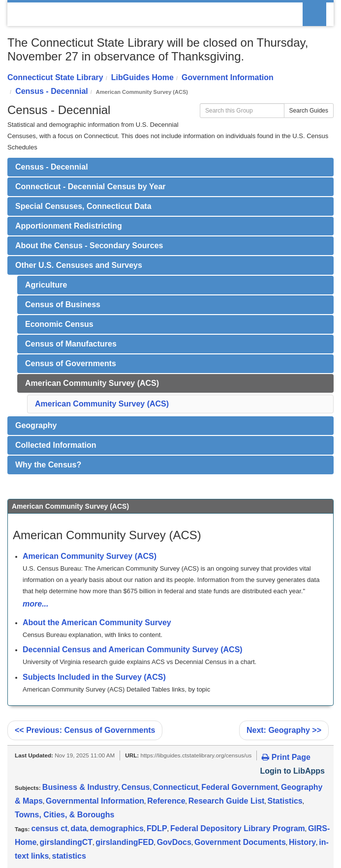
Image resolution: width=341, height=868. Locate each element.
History (302, 842)
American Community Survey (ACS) (92, 383)
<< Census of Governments (85, 730)
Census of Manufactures (71, 344)
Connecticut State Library (55, 77)
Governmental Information (95, 801)
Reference (166, 801)
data (79, 828)
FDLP (157, 828)
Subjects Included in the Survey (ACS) (94, 677)
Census (136, 787)
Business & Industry (80, 787)
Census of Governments (71, 363)
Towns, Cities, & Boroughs (64, 815)
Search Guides (309, 111)
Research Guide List (227, 801)
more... (35, 604)
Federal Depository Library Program (238, 828)
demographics (117, 828)
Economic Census (59, 324)
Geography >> (284, 730)
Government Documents (240, 842)
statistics (69, 856)
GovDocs (174, 842)
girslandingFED (124, 842)
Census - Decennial (52, 91)
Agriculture (46, 285)
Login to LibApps (292, 771)
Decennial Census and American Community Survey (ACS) (133, 650)
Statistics (285, 801)
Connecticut (176, 787)
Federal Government (240, 787)
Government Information (228, 77)
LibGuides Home (142, 77)
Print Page (286, 757)
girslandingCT (66, 842)
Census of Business (63, 304)
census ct (50, 828)
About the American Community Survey (97, 622)
